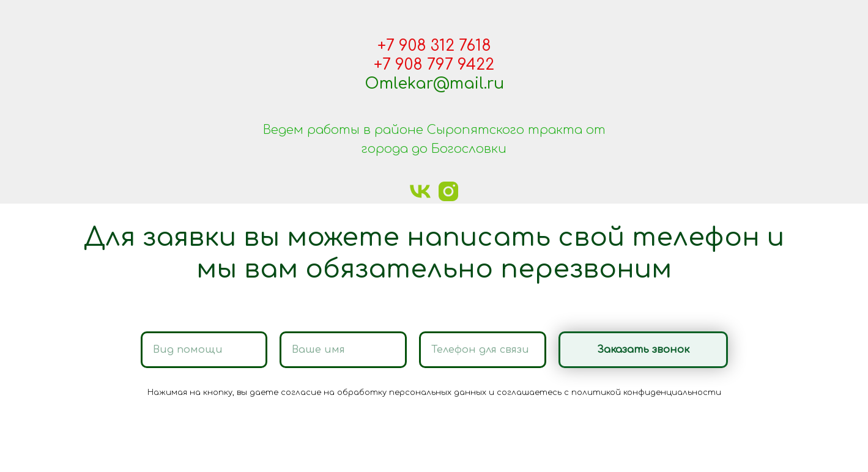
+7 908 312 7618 (434, 46)
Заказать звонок (662, 350)
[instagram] (448, 191)
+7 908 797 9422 (434, 65)
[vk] (420, 191)
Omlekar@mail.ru (434, 84)
